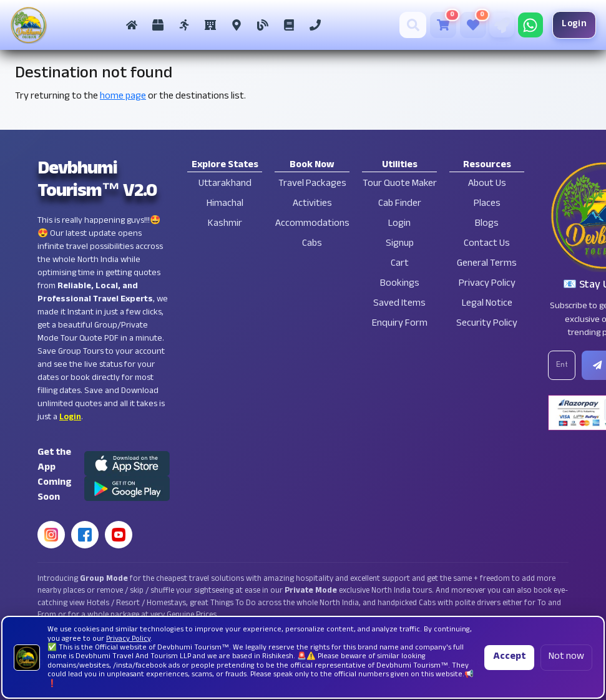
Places (487, 204)
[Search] (405, 25)
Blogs (487, 224)
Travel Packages (312, 184)
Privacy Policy (487, 284)
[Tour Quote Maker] (493, 25)
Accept (509, 657)
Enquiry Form (400, 324)
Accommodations (312, 224)
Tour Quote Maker (400, 184)
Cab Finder (400, 204)
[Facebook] (85, 535)
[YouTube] (119, 535)
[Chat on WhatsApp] (522, 25)
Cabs (312, 244)
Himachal (225, 204)
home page (123, 97)
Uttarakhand (225, 184)
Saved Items (399, 304)
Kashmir (225, 224)
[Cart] (434, 25)
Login (566, 25)
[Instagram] (51, 535)
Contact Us (487, 244)
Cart (400, 264)
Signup (400, 244)
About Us (487, 184)
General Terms (487, 264)
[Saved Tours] (464, 25)
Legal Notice (487, 304)
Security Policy (487, 324)
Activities (312, 204)
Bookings (400, 284)
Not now (566, 657)
